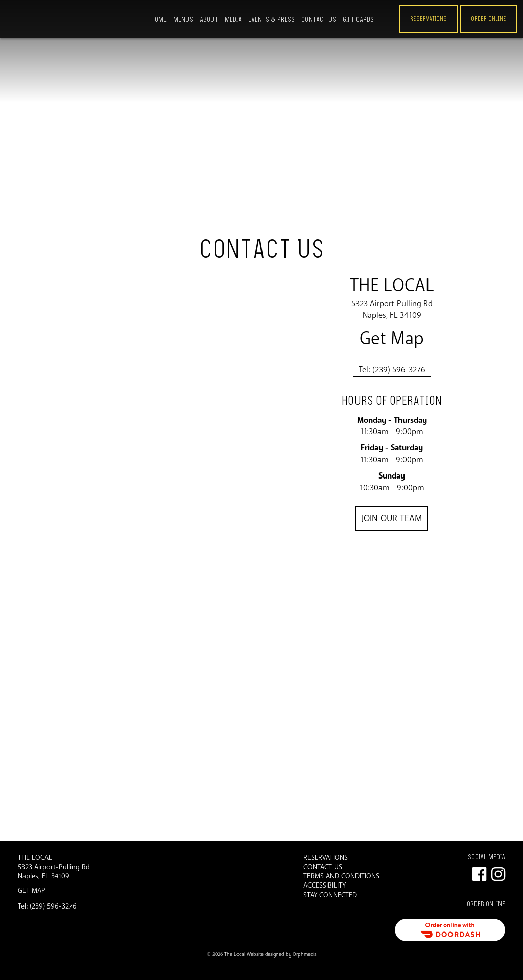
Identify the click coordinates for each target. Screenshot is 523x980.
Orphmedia (305, 954)
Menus (183, 19)
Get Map (392, 339)
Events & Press (271, 19)
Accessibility (325, 886)
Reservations (429, 19)
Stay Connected (330, 895)
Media (233, 19)
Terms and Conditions (341, 876)
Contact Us (319, 19)
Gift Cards (358, 19)
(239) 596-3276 (399, 370)
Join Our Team (392, 518)
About (209, 19)
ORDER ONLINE (489, 19)
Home (159, 19)
